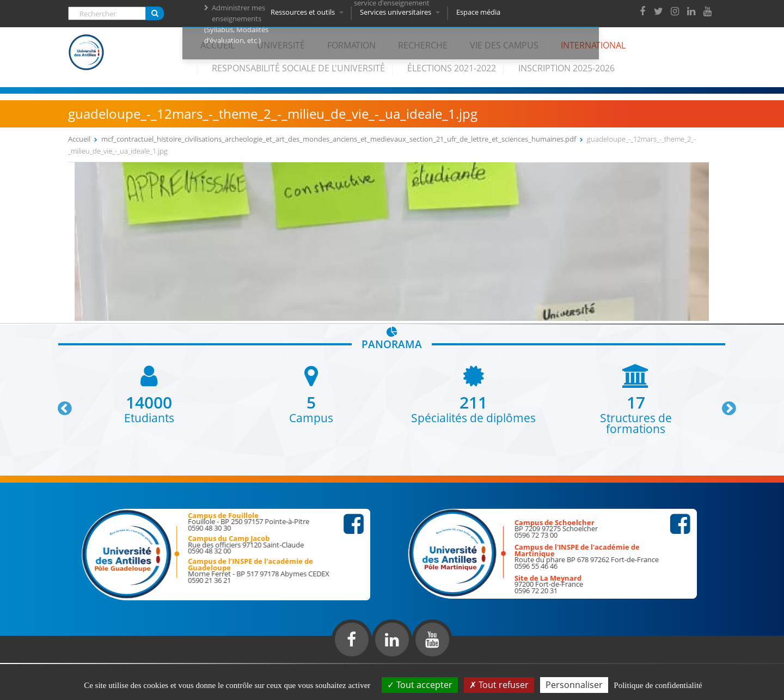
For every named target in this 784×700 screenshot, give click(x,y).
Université (281, 45)
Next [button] (724, 404)
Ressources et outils (309, 12)
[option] (149, 394)
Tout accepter (420, 685)
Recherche (423, 45)
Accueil (218, 45)
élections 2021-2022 (452, 68)
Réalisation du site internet (36, 661)
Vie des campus (504, 45)
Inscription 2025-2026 (566, 68)
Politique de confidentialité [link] (658, 685)
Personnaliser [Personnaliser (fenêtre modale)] (574, 685)
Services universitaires (402, 12)
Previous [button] (60, 404)
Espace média (480, 12)
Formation (351, 45)
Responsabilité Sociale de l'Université (298, 68)
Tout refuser (499, 685)
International (593, 45)
